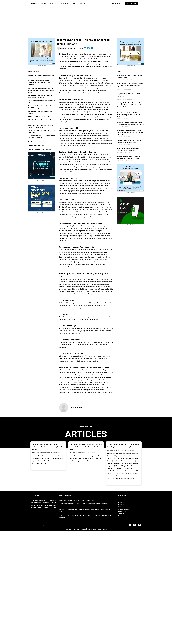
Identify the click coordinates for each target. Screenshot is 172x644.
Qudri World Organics (66, 279)
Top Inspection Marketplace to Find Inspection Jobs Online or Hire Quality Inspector (39, 83)
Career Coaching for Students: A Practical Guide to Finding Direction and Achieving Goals (129, 115)
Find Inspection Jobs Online (36, 146)
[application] (80, 4)
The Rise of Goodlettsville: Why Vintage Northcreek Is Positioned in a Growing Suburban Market (129, 95)
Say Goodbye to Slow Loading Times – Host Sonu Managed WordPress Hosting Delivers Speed (41, 90)
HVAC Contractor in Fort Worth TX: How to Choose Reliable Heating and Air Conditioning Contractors (130, 133)
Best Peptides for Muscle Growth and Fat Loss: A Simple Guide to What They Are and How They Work (130, 105)
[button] (132, 4)
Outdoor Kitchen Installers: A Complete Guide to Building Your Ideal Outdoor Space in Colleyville (130, 85)
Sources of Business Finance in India (39, 117)
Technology (62, 3)
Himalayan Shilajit (65, 66)
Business (43, 3)
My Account (117, 4)
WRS (34, 3)
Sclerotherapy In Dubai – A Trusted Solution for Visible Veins (78, 500)
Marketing (52, 3)
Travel (71, 3)
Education (112, 450)
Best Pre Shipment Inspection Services (39, 149)
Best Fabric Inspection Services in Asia (39, 142)
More (79, 4)
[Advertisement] (86, 21)
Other (74, 452)
